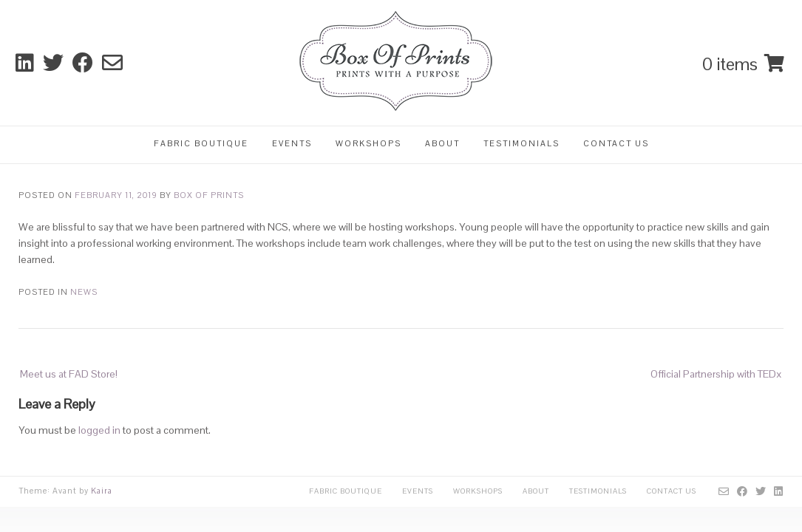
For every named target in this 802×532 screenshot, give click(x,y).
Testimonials (521, 143)
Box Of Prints (209, 195)
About (442, 143)
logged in (99, 430)
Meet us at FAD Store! (69, 374)
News (84, 292)
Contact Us (616, 143)
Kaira (102, 491)
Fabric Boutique (201, 143)
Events (292, 143)
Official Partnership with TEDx (716, 374)
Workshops (368, 143)
